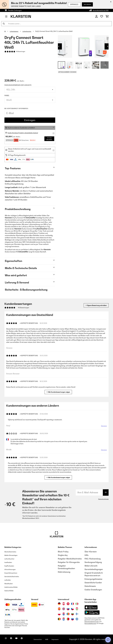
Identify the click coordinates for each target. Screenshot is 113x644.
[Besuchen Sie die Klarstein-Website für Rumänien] (68, 614)
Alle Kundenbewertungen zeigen (59, 392)
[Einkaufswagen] (107, 16)
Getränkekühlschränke (14, 576)
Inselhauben (9, 562)
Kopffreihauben (11, 566)
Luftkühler (9, 580)
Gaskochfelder (11, 591)
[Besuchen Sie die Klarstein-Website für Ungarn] (77, 609)
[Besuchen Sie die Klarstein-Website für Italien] (77, 604)
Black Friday (63, 552)
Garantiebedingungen (94, 569)
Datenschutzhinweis (102, 499)
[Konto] (96, 16)
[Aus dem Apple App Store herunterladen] (91, 607)
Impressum (67, 639)
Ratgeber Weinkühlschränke (70, 559)
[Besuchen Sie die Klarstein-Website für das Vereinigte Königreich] (64, 609)
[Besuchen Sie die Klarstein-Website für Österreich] (64, 604)
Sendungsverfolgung (93, 562)
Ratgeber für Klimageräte (69, 562)
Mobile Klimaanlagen (13, 555)
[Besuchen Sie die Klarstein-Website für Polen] (59, 614)
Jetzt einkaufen (84, 4)
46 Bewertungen (22, 52)
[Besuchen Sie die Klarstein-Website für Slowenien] (72, 619)
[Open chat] (108, 640)
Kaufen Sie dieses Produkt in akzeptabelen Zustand (26, 133)
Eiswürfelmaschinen (13, 573)
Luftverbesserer (16, 31)
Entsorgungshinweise (93, 579)
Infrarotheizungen (12, 569)
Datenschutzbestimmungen (93, 622)
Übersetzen (103, 427)
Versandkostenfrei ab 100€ (99, 10)
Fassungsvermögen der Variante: (18, 85)
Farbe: (7, 95)
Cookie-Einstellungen (93, 590)
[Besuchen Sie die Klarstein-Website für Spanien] (59, 609)
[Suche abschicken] (4, 24)
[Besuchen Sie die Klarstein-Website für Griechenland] (77, 619)
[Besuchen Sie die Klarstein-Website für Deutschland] (59, 604)
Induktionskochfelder (13, 587)
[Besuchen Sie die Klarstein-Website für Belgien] (59, 619)
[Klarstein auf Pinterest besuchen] (28, 640)
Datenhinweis (90, 586)
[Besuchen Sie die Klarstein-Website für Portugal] (68, 619)
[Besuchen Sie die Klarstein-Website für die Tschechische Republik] (72, 609)
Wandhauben (10, 583)
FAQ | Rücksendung (93, 559)
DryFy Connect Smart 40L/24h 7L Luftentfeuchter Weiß (58, 31)
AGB (57, 639)
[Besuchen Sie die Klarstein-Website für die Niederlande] (64, 619)
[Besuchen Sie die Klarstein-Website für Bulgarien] (72, 614)
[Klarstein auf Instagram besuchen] (7, 640)
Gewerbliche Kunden (93, 583)
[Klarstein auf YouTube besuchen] (21, 640)
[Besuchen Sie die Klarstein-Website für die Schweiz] (68, 604)
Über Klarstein (91, 552)
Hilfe (86, 555)
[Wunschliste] (102, 16)
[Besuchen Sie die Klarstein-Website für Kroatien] (64, 614)
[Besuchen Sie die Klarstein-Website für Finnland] (77, 614)
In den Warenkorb (48, 139)
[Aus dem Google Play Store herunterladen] (92, 613)
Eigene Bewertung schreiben (92, 305)
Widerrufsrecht (91, 566)
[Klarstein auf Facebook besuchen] (14, 640)
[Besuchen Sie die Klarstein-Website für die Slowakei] (68, 609)
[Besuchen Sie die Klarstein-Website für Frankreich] (72, 604)
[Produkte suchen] (56, 24)
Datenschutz (46, 639)
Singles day (63, 555)
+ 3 (105, 65)
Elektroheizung (64, 572)
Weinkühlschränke (12, 552)
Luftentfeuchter (30, 31)
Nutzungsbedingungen (91, 623)
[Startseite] (7, 31)
